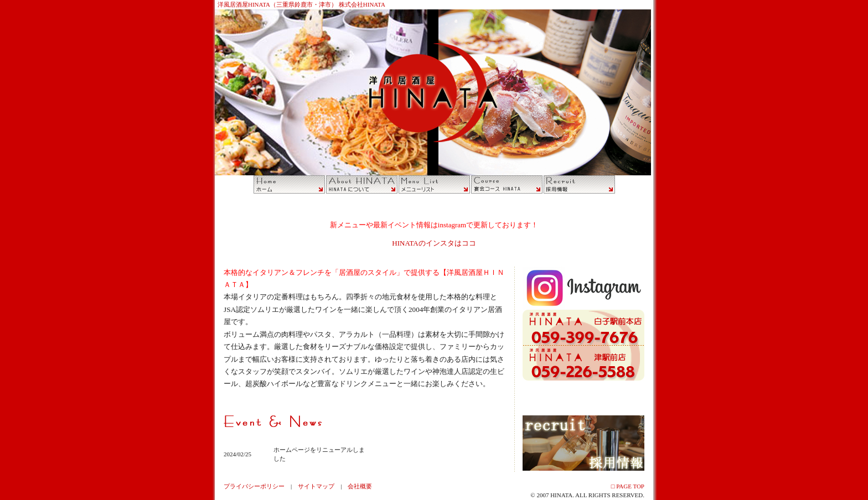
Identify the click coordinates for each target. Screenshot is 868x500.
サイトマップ (316, 486)
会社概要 (360, 486)
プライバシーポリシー (254, 486)
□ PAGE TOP (628, 486)
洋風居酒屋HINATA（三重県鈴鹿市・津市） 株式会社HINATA (301, 4)
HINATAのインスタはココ (434, 243)
